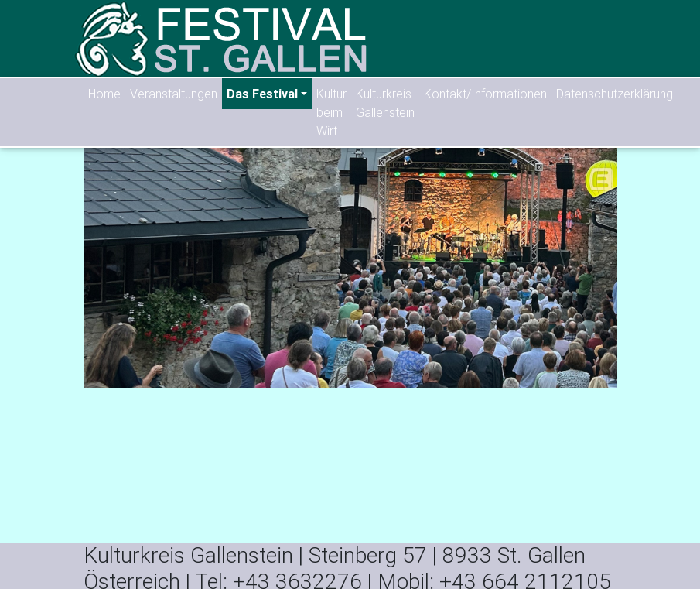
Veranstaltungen (174, 94)
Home (104, 94)
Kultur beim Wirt (331, 112)
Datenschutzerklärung (615, 94)
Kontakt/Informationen (485, 94)
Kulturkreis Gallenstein (385, 103)
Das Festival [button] (262, 94)
